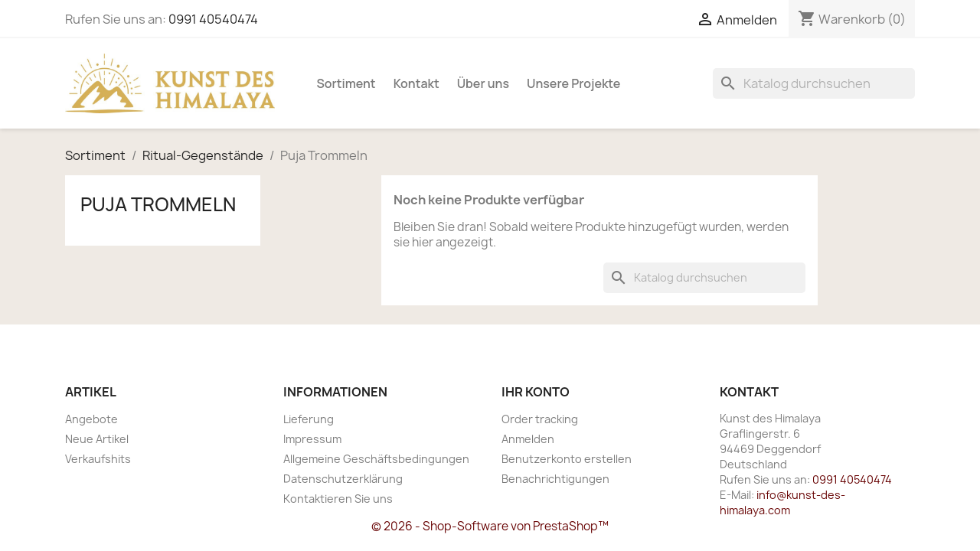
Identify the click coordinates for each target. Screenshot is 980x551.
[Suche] (814, 83)
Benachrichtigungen (555, 479)
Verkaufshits (98, 459)
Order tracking (540, 419)
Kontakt (416, 83)
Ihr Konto (536, 392)
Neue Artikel (97, 439)
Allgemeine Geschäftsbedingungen (376, 459)
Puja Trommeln (158, 204)
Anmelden (528, 439)
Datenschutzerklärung (343, 479)
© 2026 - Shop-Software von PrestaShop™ (490, 526)
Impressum (312, 439)
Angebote (91, 419)
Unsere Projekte (573, 83)
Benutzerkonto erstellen (567, 459)
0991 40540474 (213, 19)
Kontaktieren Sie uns (338, 499)
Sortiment (346, 83)
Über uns (483, 83)
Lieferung (309, 419)
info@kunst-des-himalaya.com (782, 502)
